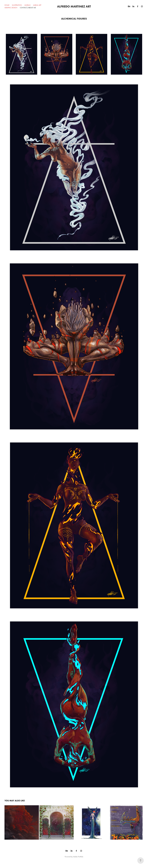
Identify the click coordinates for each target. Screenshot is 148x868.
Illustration (17, 5)
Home (7, 5)
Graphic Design (11, 8)
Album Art (37, 5)
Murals (27, 5)
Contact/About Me (28, 8)
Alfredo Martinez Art (74, 6)
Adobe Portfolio (78, 857)
